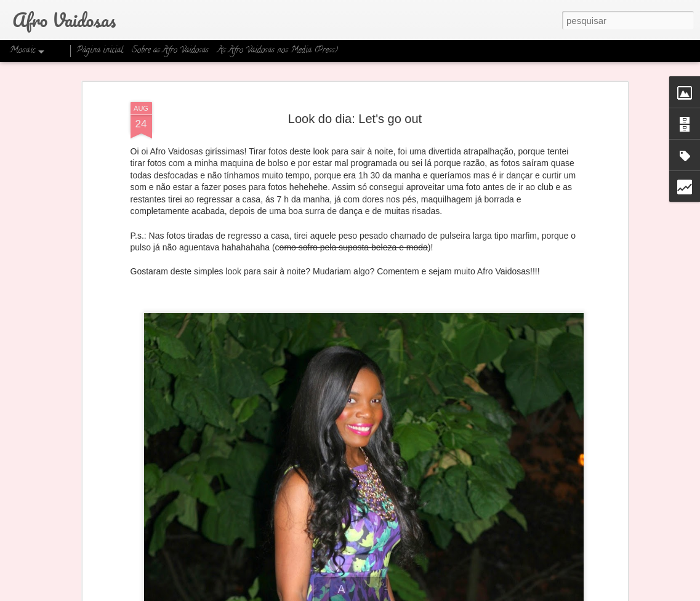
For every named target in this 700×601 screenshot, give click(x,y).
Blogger (407, 594)
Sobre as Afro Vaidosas (170, 51)
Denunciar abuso (447, 594)
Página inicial (100, 51)
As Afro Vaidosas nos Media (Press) (278, 51)
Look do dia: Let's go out (355, 80)
